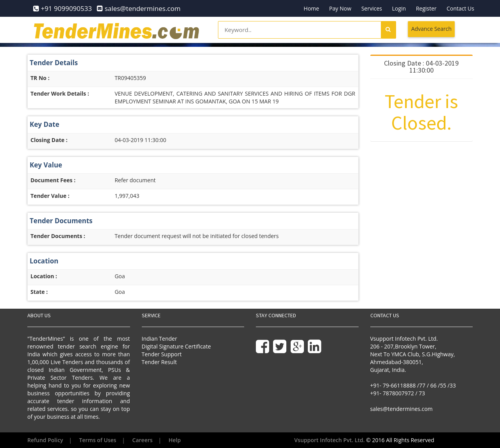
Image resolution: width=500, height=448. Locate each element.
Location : (44, 276)
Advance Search (431, 29)
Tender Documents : (58, 236)
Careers (143, 440)
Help (175, 440)
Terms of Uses (98, 440)
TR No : (40, 78)
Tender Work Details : (60, 93)
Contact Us (460, 8)
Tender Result (159, 362)
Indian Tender (160, 339)
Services (372, 8)
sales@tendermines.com (402, 409)
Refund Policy (45, 440)
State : (39, 292)
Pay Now (340, 8)
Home (311, 8)
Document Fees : (53, 180)
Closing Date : (49, 140)
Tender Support (162, 354)
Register (426, 8)
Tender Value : (50, 196)
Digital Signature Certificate (176, 346)
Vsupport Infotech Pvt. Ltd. (329, 440)
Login (399, 8)
